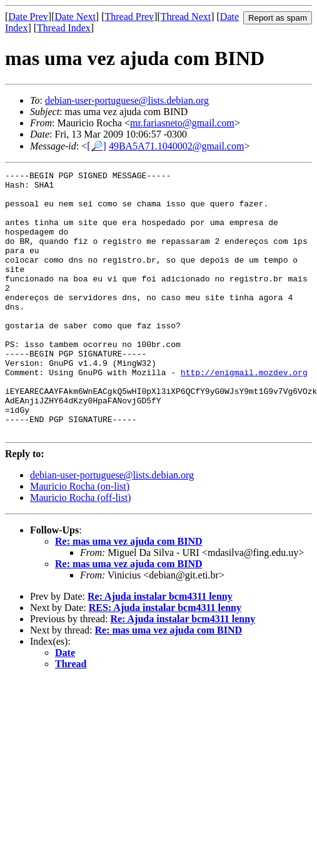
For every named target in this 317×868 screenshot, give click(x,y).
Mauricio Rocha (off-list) (80, 550)
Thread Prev (129, 17)
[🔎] (97, 146)
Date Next (75, 17)
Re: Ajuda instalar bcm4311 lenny (160, 649)
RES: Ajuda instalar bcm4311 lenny (165, 660)
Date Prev (28, 17)
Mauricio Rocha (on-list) (80, 539)
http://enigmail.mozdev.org (244, 413)
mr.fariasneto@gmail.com (182, 123)
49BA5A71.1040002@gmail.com (177, 146)
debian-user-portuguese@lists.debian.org (127, 100)
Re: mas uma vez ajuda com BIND (129, 594)
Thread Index (64, 28)
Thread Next (186, 17)
